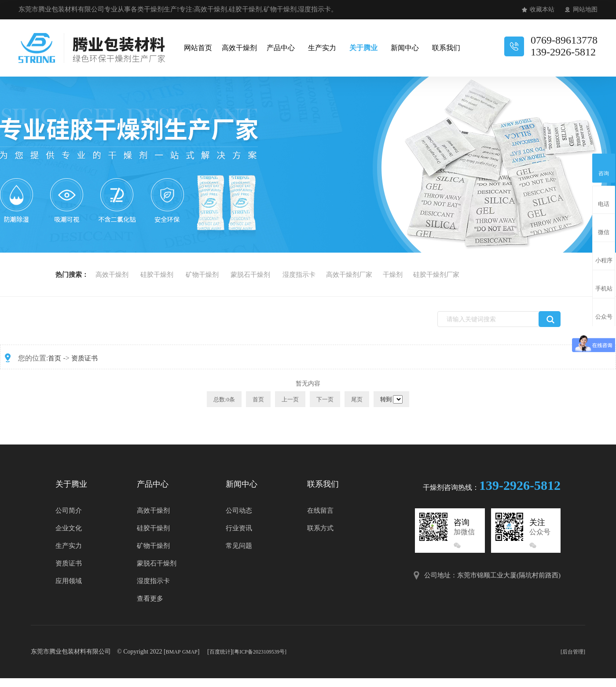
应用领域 (69, 581)
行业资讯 (239, 528)
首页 (55, 358)
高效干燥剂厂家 (349, 275)
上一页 (290, 399)
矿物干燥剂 (202, 275)
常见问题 (239, 546)
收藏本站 (542, 9)
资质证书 (84, 358)
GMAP (190, 652)
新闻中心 (404, 48)
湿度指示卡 (299, 275)
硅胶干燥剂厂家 (436, 275)
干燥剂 (393, 275)
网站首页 (198, 48)
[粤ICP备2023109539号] (259, 652)
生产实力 (322, 48)
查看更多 (150, 599)
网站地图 (585, 9)
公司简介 (69, 511)
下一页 (325, 399)
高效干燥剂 (239, 48)
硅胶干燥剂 (157, 275)
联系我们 (446, 48)
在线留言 (320, 511)
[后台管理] (573, 652)
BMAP (173, 652)
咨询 (604, 167)
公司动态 (239, 511)
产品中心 (280, 48)
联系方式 (320, 528)
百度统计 (220, 652)
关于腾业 (363, 48)
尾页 (357, 399)
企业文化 (69, 528)
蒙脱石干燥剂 (250, 275)
